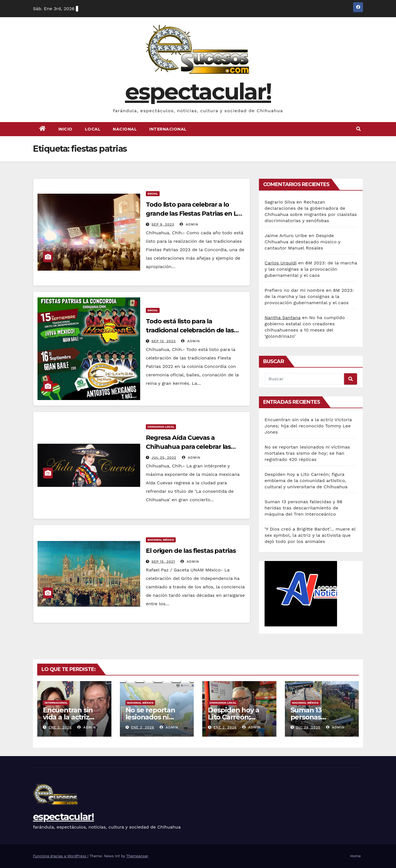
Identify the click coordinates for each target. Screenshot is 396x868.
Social (153, 194)
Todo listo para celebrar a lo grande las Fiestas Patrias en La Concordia (193, 214)
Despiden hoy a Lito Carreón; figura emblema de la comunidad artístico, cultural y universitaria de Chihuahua (306, 481)
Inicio (65, 129)
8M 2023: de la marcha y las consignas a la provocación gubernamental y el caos (311, 269)
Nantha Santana (282, 318)
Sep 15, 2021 (163, 562)
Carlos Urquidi (281, 263)
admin (189, 224)
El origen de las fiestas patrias (191, 551)
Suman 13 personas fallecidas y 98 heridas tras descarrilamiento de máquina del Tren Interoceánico (303, 508)
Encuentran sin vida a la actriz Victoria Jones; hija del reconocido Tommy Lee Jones (308, 426)
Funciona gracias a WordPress (60, 856)
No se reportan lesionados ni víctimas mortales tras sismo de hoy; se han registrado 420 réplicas (307, 453)
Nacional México (161, 540)
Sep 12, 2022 (164, 341)
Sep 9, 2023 (163, 224)
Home (356, 856)
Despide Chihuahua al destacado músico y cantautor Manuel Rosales (302, 242)
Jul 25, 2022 (164, 458)
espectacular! (198, 91)
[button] (358, 129)
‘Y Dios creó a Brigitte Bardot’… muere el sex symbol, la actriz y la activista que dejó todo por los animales (310, 535)
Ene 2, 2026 (60, 727)
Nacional (125, 129)
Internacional (168, 129)
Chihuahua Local (161, 427)
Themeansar (137, 856)
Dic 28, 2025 (308, 727)
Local (93, 129)
